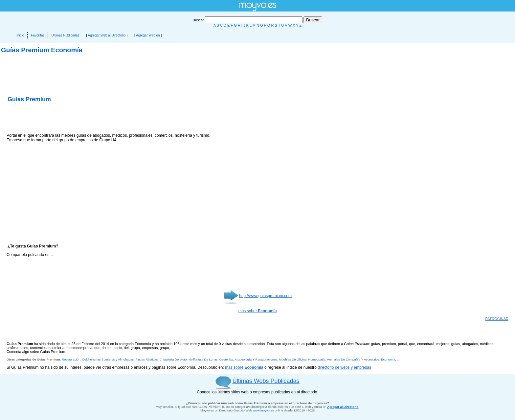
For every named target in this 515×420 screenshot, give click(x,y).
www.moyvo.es (264, 410)
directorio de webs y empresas (344, 367)
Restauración (71, 359)
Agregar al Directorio (343, 407)
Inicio (20, 35)
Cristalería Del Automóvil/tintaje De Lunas (189, 359)
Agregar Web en (148, 35)
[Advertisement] (83, 118)
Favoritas (38, 35)
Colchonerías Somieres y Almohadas (108, 359)
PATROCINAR (497, 319)
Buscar (248, 20)
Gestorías (226, 359)
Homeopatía (317, 359)
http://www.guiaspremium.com (265, 296)
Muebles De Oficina (293, 359)
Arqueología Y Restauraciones (256, 359)
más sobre (258, 311)
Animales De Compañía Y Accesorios (353, 359)
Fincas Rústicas (147, 359)
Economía (388, 359)
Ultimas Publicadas (65, 35)
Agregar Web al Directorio (107, 35)
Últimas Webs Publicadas (266, 381)
